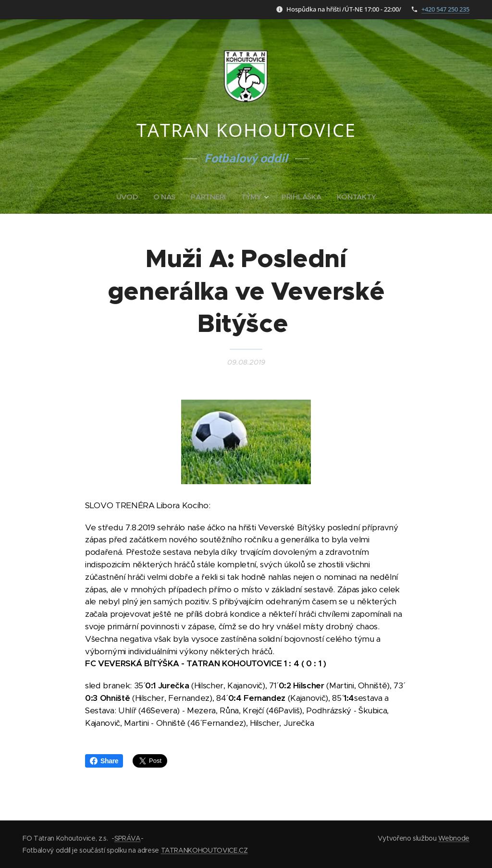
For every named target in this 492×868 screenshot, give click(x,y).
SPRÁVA (128, 838)
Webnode (454, 838)
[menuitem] (129, 197)
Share (104, 761)
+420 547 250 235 (445, 9)
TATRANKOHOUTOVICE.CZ (204, 850)
